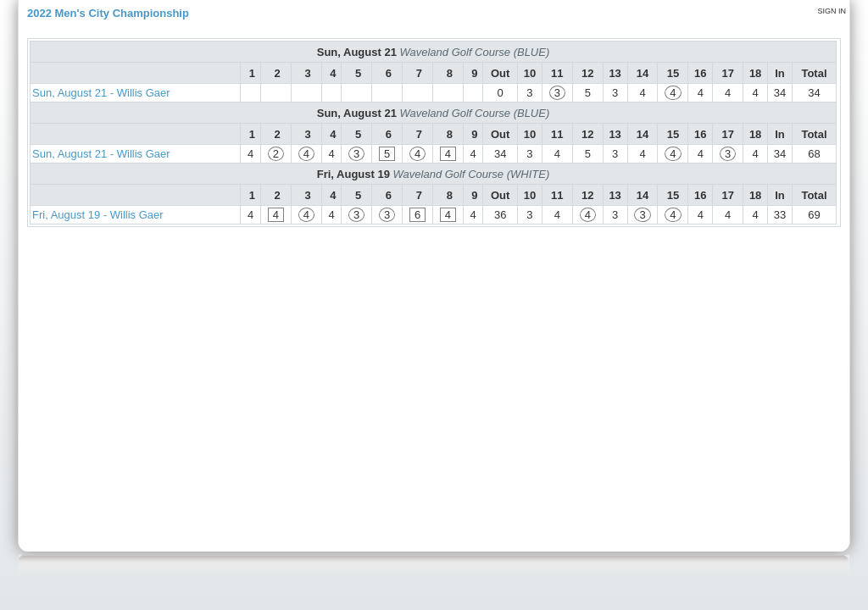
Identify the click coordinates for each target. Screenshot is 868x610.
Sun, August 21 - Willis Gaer (101, 93)
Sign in (832, 11)
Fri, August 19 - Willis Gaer (98, 215)
